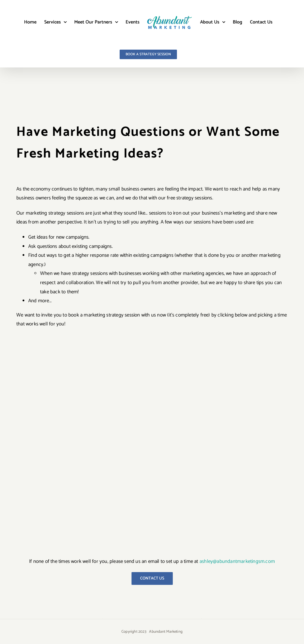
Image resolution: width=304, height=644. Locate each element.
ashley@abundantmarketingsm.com (237, 561)
